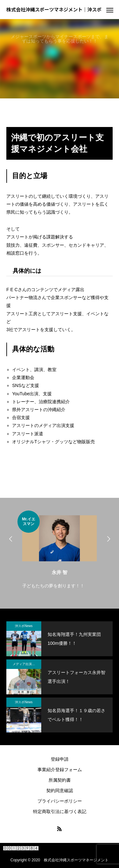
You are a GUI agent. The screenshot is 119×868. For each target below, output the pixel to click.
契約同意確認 (60, 791)
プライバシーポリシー (60, 801)
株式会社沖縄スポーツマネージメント (76, 860)
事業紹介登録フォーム (60, 770)
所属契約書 (60, 780)
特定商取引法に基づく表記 (60, 811)
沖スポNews (24, 626)
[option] (60, 550)
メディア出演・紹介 (27, 664)
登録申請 (60, 759)
